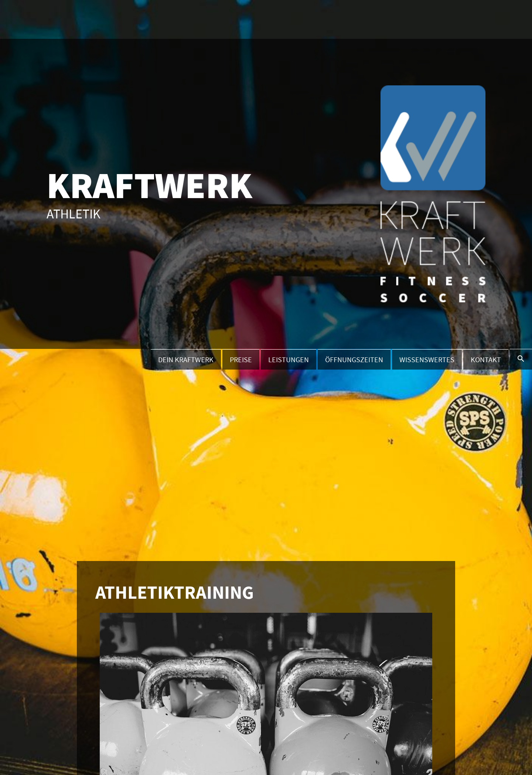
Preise (241, 359)
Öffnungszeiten (354, 359)
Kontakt (486, 359)
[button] (521, 359)
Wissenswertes (427, 359)
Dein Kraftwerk (186, 359)
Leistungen (289, 359)
